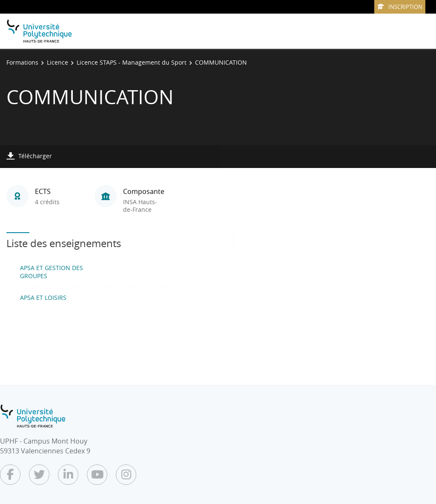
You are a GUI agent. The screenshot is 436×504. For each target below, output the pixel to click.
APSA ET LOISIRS (43, 298)
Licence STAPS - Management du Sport (132, 62)
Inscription (400, 7)
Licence (57, 62)
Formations (22, 62)
